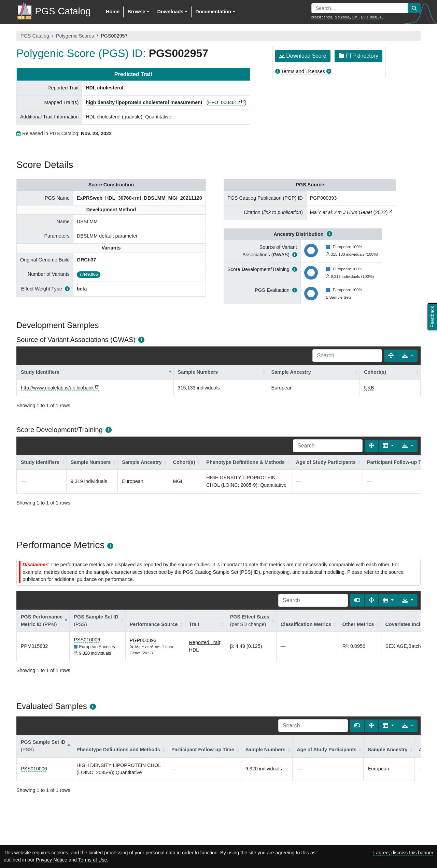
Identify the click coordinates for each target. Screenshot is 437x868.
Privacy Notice (52, 860)
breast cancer (322, 17)
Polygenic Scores (75, 36)
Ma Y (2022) (349, 212)
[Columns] (388, 446)
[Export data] (408, 356)
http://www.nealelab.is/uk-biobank (57, 388)
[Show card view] (357, 600)
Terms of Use (93, 860)
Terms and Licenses (303, 71)
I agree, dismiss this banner (403, 853)
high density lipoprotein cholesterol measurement (144, 102)
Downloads (170, 12)
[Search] (347, 356)
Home (113, 12)
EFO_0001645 (372, 17)
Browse (136, 12)
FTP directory (358, 56)
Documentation (213, 12)
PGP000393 (323, 198)
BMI (355, 17)
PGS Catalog (35, 36)
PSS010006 (87, 640)
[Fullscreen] (391, 356)
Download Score (303, 56)
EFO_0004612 (224, 102)
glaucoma (342, 17)
